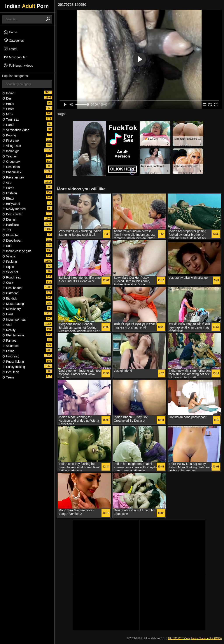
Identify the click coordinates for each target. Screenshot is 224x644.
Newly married (14, 209)
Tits (7, 230)
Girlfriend (10, 293)
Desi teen (11, 372)
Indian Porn (27, 6)
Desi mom (11, 167)
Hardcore (10, 225)
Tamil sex (10, 120)
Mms (7, 114)
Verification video (16, 130)
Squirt (8, 267)
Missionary (11, 309)
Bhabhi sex (12, 172)
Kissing (9, 135)
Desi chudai (12, 214)
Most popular (15, 57)
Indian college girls (17, 251)
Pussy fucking (14, 367)
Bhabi (8, 198)
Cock (8, 283)
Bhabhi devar (13, 335)
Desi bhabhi (12, 288)
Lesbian (10, 193)
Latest (10, 49)
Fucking (10, 262)
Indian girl (11, 151)
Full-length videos (18, 65)
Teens (8, 377)
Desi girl (10, 219)
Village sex (11, 146)
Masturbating (13, 304)
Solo (7, 246)
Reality (9, 330)
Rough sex (11, 277)
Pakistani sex (13, 177)
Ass (7, 183)
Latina (8, 351)
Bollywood (11, 204)
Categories (14, 40)
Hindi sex (10, 356)
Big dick (10, 298)
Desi (7, 98)
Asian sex (11, 346)
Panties (9, 341)
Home (10, 32)
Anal (7, 325)
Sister (8, 109)
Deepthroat (12, 241)
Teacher (10, 156)
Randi (8, 125)
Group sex (11, 162)
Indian (8, 93)
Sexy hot (10, 272)
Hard (7, 314)
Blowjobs (10, 235)
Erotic (8, 104)
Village (9, 256)
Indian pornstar (14, 319)
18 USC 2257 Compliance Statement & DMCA (195, 638)
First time (10, 141)
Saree (8, 188)
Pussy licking (13, 362)
